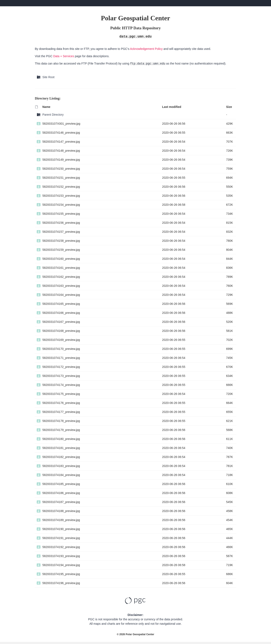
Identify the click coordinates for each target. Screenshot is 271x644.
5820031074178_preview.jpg (61, 421)
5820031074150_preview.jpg (61, 169)
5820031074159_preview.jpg (61, 250)
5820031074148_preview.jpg (61, 151)
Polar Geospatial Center (140, 634)
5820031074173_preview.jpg (61, 376)
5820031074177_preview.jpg (61, 412)
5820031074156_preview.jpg (61, 223)
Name (46, 107)
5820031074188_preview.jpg (61, 511)
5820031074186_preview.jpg (61, 493)
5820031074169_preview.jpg (61, 340)
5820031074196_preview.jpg (61, 583)
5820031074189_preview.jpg (61, 520)
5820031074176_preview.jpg (61, 403)
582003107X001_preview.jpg (61, 124)
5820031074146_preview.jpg (61, 133)
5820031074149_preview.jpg (61, 160)
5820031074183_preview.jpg (61, 466)
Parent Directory (53, 115)
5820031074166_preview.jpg (61, 313)
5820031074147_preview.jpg (61, 142)
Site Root (48, 77)
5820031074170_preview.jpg (61, 349)
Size (229, 107)
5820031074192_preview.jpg (61, 547)
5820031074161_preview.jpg (61, 268)
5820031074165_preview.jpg (61, 304)
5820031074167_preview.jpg (61, 322)
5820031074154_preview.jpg (61, 205)
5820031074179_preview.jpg (61, 430)
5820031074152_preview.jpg (61, 187)
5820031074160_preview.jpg (61, 259)
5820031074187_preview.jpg (61, 502)
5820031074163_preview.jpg (61, 286)
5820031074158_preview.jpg (61, 241)
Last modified (172, 107)
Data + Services (64, 56)
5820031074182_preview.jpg (61, 457)
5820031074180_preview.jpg (61, 439)
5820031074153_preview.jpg (61, 196)
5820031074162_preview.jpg (61, 277)
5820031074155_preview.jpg (61, 214)
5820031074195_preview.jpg (61, 574)
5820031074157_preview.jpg (61, 232)
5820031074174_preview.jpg (61, 385)
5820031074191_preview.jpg (61, 538)
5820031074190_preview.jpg (61, 529)
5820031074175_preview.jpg (61, 394)
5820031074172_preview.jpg (61, 367)
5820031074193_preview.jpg (61, 556)
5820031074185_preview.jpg (61, 484)
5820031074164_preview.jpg (61, 295)
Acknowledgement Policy (146, 49)
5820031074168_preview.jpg (61, 331)
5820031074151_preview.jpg (61, 178)
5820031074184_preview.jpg (61, 475)
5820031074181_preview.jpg (61, 448)
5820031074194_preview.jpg (61, 565)
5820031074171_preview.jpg (61, 358)
